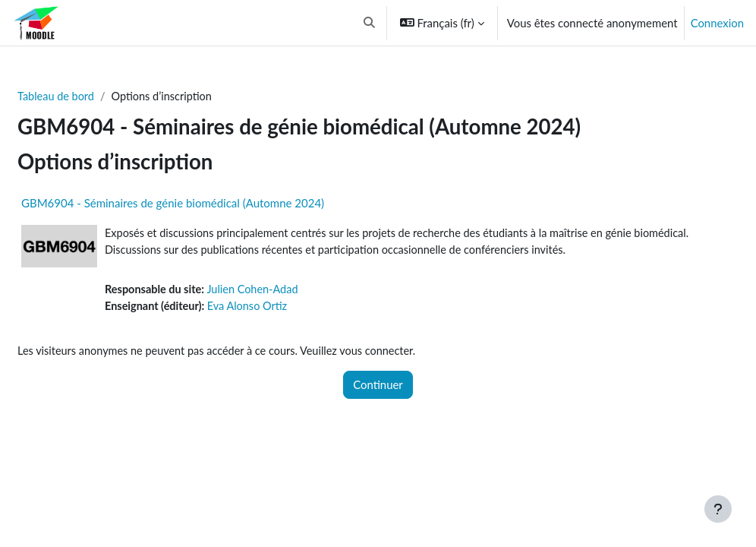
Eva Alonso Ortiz (288, 308)
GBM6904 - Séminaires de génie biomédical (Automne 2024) (209, 204)
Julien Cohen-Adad (293, 291)
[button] (369, 23)
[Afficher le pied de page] (718, 509)
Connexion (717, 23)
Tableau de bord (93, 96)
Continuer (378, 387)
